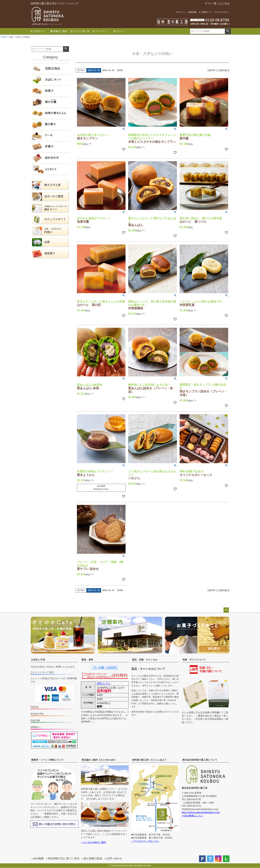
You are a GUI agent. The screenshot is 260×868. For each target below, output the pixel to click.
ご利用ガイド (206, 12)
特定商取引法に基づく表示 (64, 858)
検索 (228, 31)
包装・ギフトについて (194, 660)
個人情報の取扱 (93, 858)
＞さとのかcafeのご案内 (94, 842)
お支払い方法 (38, 660)
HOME (4, 37)
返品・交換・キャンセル (145, 660)
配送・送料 (87, 660)
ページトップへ (226, 610)
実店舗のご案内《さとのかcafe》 (99, 760)
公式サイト (38, 31)
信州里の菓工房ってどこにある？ (149, 760)
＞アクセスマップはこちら (145, 841)
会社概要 (38, 858)
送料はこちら (104, 683)
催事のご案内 (59, 31)
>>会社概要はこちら (192, 816)
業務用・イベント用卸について (47, 760)
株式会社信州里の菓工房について (200, 760)
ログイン (181, 12)
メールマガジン (223, 12)
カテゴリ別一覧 (80, 31)
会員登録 (193, 12)
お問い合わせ (114, 858)
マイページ (99, 31)
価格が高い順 (108, 70)
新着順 (120, 70)
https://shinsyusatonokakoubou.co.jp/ (201, 812)
